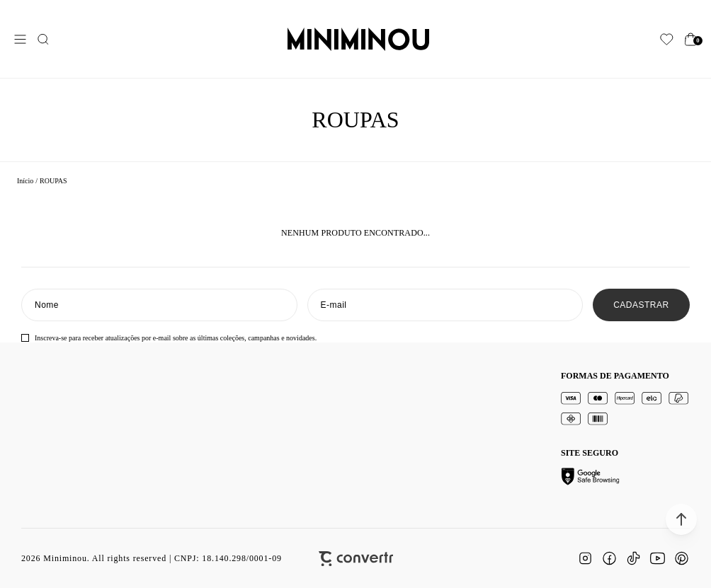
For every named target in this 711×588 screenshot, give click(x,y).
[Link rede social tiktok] (633, 558)
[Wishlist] (667, 39)
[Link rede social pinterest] (681, 558)
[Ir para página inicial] (25, 181)
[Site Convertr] (356, 559)
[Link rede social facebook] (609, 558)
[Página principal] (358, 39)
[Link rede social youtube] (657, 558)
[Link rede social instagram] (585, 558)
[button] (681, 519)
